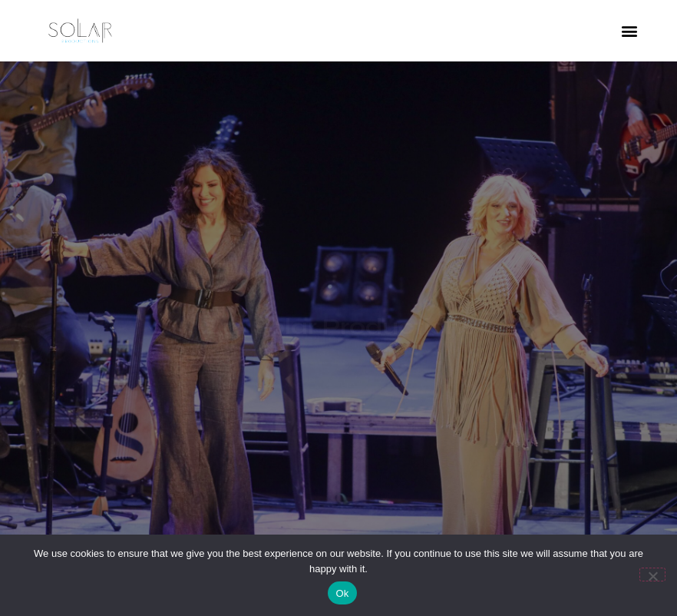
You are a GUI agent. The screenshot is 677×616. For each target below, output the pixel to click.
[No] (652, 575)
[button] (630, 31)
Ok (342, 593)
